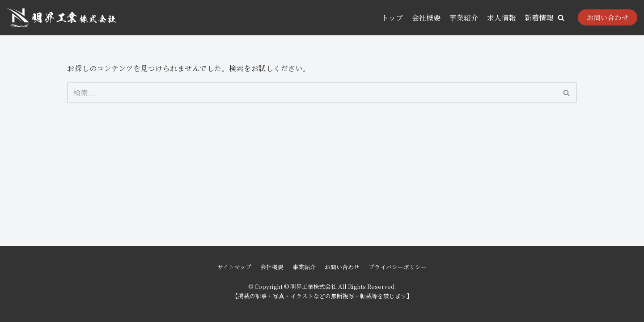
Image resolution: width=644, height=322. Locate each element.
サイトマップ (234, 267)
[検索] (312, 93)
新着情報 (539, 18)
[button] (561, 18)
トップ (392, 18)
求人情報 (501, 18)
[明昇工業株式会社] (61, 18)
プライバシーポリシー (398, 267)
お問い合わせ (608, 17)
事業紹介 (464, 18)
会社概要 (426, 18)
